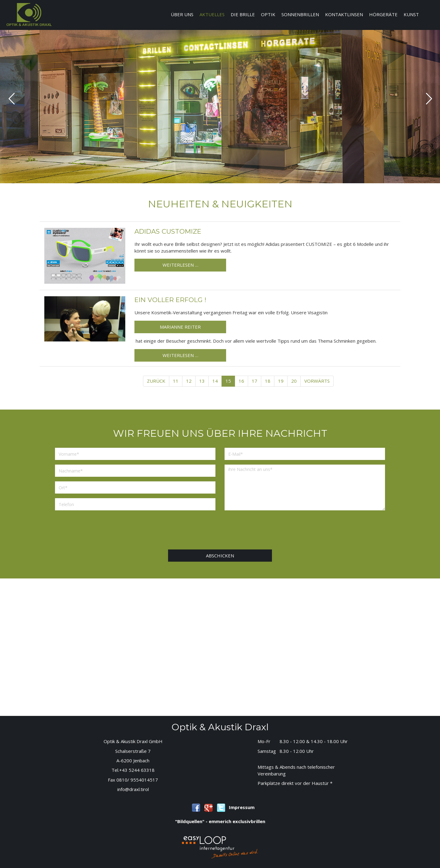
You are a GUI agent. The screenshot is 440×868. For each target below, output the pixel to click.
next (429, 98)
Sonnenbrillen (300, 14)
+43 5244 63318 (137, 770)
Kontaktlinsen (344, 14)
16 (241, 381)
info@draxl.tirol (133, 789)
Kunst (411, 14)
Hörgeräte (383, 14)
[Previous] (156, 381)
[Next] (317, 381)
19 (281, 381)
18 (268, 381)
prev (12, 98)
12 (189, 381)
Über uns (182, 14)
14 (215, 381)
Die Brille (243, 14)
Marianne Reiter (180, 327)
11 (176, 381)
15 (228, 381)
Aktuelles (212, 14)
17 (255, 381)
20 (294, 381)
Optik (268, 14)
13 (202, 381)
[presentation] (220, 531)
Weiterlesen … (180, 265)
